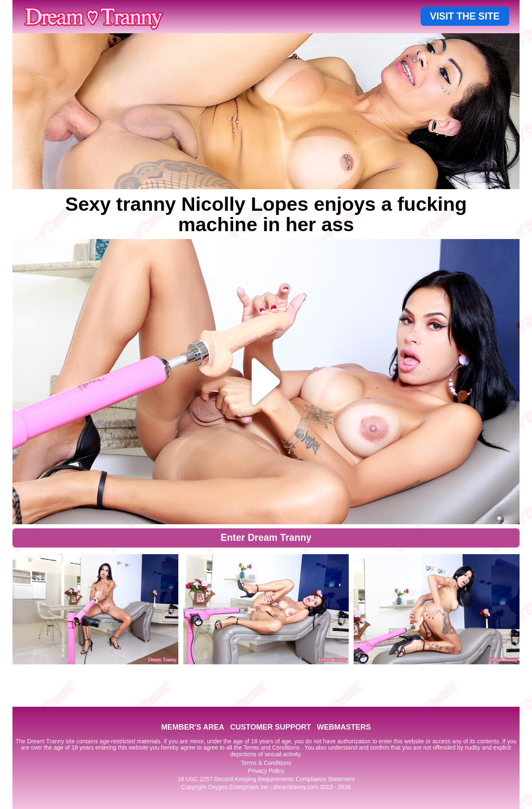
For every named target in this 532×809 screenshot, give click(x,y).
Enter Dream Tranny (266, 538)
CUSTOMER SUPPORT (270, 727)
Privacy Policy (266, 771)
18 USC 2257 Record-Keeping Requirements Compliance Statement (266, 779)
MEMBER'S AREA (193, 727)
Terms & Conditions (266, 763)
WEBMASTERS (344, 727)
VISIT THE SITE (465, 16)
